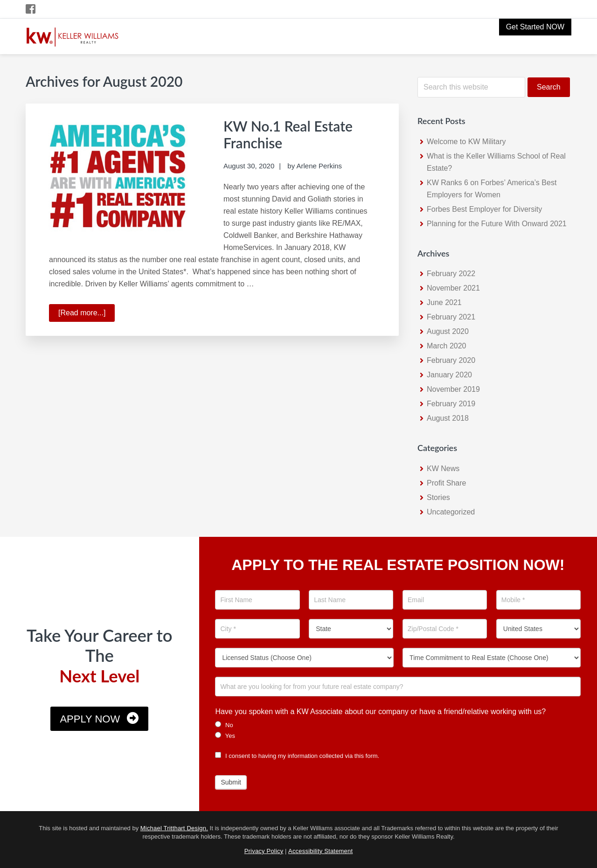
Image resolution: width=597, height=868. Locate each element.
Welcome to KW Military (466, 142)
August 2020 (448, 331)
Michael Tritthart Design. (174, 828)
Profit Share (446, 483)
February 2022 (451, 274)
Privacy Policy (264, 851)
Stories (438, 497)
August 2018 (448, 418)
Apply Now (90, 719)
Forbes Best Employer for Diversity (484, 209)
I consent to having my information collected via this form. (297, 756)
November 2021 (453, 288)
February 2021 (451, 317)
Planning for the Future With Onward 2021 (497, 224)
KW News (443, 469)
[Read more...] (87, 314)
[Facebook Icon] (31, 9)
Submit (231, 782)
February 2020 (451, 360)
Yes (225, 736)
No (224, 725)
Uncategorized (451, 512)
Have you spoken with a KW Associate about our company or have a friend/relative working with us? (380, 712)
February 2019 (451, 404)
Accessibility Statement (320, 851)
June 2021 (444, 302)
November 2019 (453, 389)
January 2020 (449, 375)
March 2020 (447, 346)
